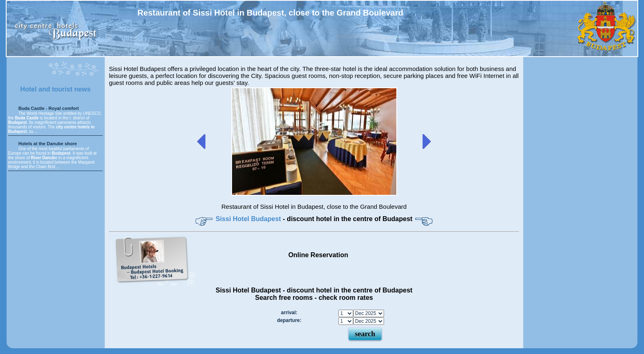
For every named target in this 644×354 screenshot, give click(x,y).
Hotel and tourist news (55, 89)
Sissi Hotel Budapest (249, 219)
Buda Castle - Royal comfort (49, 108)
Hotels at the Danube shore (48, 144)
